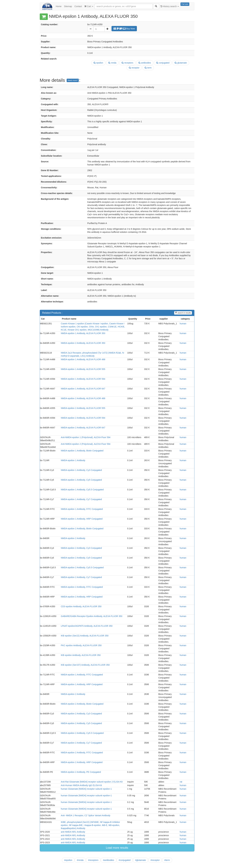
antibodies (145, 63)
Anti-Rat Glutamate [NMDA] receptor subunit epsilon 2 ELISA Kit (92, 782)
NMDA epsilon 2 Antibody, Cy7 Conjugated (81, 577)
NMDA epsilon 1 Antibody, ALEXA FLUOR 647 (83, 389)
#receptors (93, 860)
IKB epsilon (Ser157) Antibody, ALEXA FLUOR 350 (85, 665)
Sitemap (68, 6)
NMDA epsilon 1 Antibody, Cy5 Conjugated (81, 480)
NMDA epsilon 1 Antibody (73, 460)
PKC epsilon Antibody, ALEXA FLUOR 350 (81, 645)
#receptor (155, 860)
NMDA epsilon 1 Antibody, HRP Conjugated (82, 519)
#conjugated (125, 860)
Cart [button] (89, 6)
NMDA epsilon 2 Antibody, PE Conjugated (81, 772)
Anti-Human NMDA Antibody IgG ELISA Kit (81, 785)
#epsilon (68, 860)
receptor (134, 68)
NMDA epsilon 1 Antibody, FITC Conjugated (82, 509)
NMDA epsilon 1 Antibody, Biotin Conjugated (82, 451)
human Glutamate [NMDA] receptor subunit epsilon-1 (86, 789)
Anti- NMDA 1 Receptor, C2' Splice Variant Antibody (86, 815)
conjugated (163, 63)
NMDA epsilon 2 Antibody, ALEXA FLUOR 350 (83, 343)
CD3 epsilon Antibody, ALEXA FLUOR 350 (81, 606)
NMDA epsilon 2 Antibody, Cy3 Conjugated (81, 548)
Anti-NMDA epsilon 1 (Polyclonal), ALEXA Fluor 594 (86, 437)
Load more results (117, 848)
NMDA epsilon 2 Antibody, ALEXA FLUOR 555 (83, 408)
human (183, 324)
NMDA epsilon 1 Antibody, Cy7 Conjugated (81, 499)
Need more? (73, 80)
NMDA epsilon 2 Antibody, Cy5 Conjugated (81, 558)
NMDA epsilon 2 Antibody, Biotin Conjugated (82, 529)
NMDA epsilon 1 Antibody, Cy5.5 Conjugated (82, 490)
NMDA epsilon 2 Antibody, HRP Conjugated (82, 597)
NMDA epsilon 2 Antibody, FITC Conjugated (82, 587)
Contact (78, 6)
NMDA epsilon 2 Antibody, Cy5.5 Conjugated (82, 567)
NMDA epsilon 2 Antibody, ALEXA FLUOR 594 (83, 418)
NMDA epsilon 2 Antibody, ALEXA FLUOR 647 (83, 428)
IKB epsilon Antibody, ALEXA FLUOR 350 (81, 655)
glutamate (181, 63)
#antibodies (109, 860)
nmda (112, 63)
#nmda (80, 860)
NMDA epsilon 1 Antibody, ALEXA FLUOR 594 (83, 379)
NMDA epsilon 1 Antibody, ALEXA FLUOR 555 (83, 369)
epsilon (98, 63)
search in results (183, 313)
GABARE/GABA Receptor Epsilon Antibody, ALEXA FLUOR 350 (91, 616)
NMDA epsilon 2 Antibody (73, 538)
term (148, 68)
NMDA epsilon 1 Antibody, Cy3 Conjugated (81, 470)
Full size (185, 4)
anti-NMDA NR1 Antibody (73, 832)
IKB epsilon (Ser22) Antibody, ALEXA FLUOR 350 (85, 636)
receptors (127, 63)
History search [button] (170, 6)
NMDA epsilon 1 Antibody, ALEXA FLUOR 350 (83, 333)
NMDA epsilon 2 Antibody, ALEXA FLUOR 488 (83, 398)
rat (181, 782)
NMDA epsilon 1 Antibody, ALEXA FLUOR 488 (83, 359)
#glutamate (141, 860)
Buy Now (124, 29)
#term (167, 860)
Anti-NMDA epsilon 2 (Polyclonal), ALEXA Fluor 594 (86, 444)
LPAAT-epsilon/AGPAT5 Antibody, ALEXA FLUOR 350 (87, 626)
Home (59, 6)
